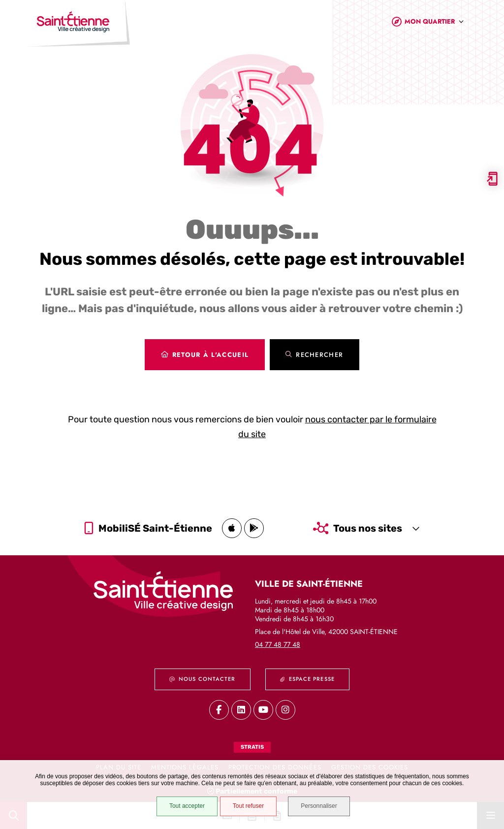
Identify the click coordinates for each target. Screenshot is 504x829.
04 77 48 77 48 (278, 644)
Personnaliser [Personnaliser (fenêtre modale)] (320, 806)
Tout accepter (187, 806)
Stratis (252, 747)
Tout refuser (248, 806)
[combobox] (434, 24)
